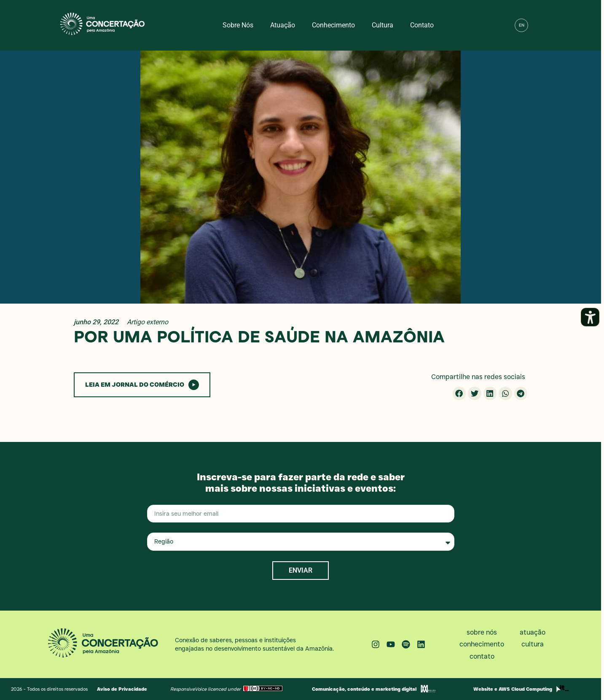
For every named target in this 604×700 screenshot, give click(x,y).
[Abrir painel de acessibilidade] (590, 317)
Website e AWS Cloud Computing (513, 689)
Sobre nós (238, 25)
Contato (422, 25)
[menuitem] (521, 25)
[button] (540, 25)
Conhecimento (333, 25)
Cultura (383, 25)
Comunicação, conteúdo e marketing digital (364, 689)
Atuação (283, 25)
